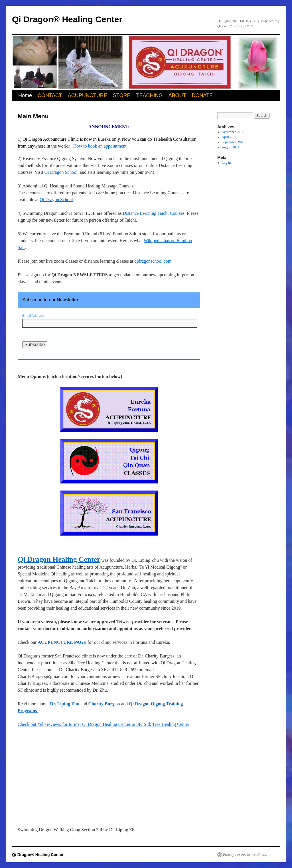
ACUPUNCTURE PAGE (63, 642)
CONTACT (50, 95)
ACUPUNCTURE (88, 95)
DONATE (202, 95)
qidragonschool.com (153, 261)
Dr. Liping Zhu (65, 704)
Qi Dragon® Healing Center (67, 19)
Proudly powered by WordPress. (245, 855)
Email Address (33, 316)
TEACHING (149, 95)
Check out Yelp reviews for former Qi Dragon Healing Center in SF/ (81, 724)
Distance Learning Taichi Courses (154, 213)
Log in (226, 163)
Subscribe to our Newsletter (50, 300)
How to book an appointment (101, 146)
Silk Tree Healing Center (167, 724)
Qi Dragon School (61, 172)
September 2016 (233, 142)
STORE (122, 95)
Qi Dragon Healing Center (59, 559)
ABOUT (177, 95)
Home (25, 95)
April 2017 (229, 137)
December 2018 (233, 132)
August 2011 (231, 147)
